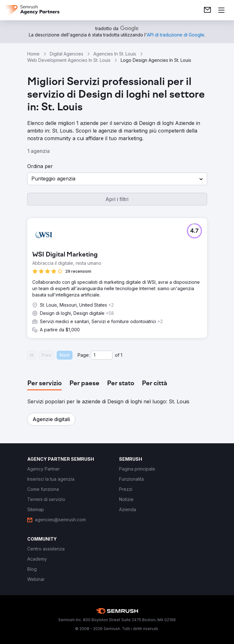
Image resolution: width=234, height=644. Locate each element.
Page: (84, 355)
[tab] (44, 384)
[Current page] (102, 355)
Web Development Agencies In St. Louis (69, 60)
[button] (117, 179)
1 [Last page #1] (121, 355)
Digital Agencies (66, 54)
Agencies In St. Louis (115, 54)
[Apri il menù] (221, 10)
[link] (207, 10)
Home (33, 54)
